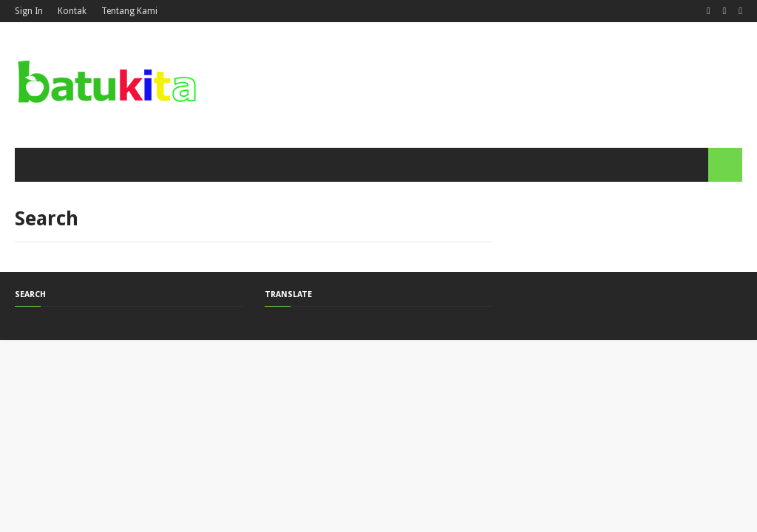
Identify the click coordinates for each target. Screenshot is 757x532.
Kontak (72, 11)
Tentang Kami (129, 11)
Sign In (29, 11)
